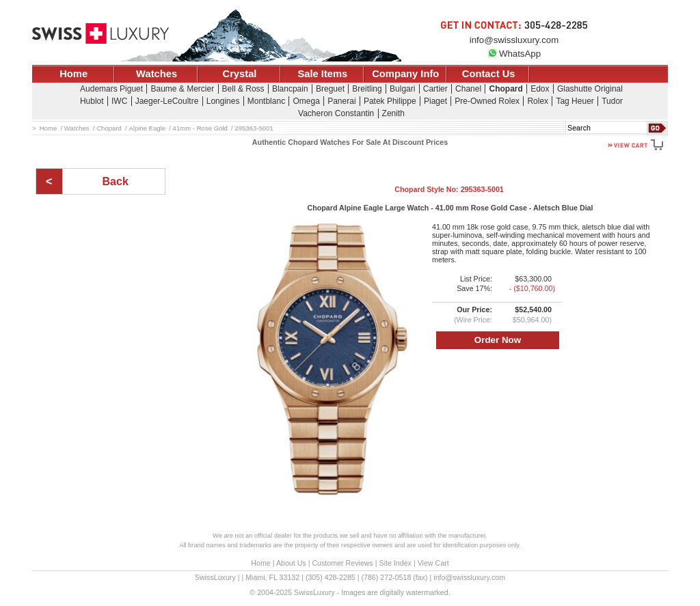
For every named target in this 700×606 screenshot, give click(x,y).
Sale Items (322, 74)
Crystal (240, 74)
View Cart (433, 563)
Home (73, 74)
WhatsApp (514, 54)
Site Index (395, 563)
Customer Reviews (342, 563)
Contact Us (489, 74)
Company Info (405, 74)
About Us (291, 563)
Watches (157, 74)
